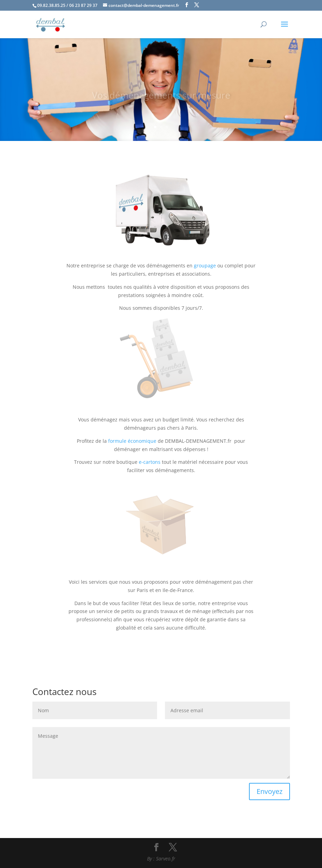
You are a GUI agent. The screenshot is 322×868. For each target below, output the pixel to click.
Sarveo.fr (166, 859)
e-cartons (150, 462)
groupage (205, 265)
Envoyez (269, 791)
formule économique (132, 441)
